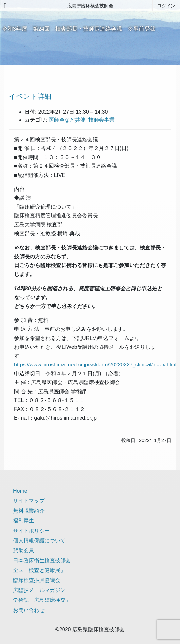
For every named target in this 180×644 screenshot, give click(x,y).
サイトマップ (29, 501)
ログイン (166, 6)
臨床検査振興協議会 (37, 580)
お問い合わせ (29, 610)
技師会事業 (101, 120)
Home (20, 491)
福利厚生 (24, 521)
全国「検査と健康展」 (39, 570)
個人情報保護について (39, 541)
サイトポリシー (31, 531)
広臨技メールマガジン (39, 590)
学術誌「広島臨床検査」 (42, 600)
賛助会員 (24, 550)
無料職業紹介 (29, 511)
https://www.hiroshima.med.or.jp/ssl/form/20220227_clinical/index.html (95, 365)
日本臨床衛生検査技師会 (42, 560)
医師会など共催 (67, 120)
